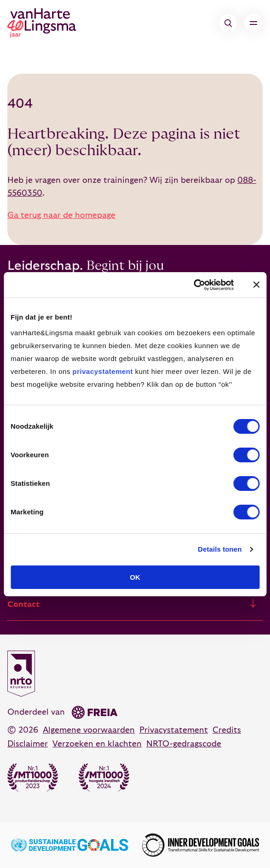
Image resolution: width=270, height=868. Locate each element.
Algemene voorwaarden (89, 730)
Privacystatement (174, 730)
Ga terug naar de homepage (61, 215)
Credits (227, 730)
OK (135, 577)
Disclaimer (28, 744)
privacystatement (103, 371)
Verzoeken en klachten (97, 744)
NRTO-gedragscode (184, 744)
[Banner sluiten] (256, 285)
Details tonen (220, 549)
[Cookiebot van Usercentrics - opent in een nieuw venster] (193, 285)
